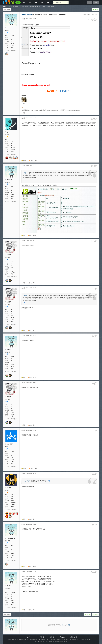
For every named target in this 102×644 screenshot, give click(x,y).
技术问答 (52, 637)
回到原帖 (24, 180)
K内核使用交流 (24, 6)
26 (12, 268)
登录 (89, 2)
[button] (53, 91)
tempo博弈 (10, 444)
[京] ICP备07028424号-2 (87, 639)
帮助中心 (42, 637)
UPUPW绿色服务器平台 (22, 639)
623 (12, 145)
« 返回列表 (7, 10)
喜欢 (32, 160)
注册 (96, 2)
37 (12, 41)
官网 (48, 2)
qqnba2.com (10, 28)
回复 (95, 10)
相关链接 (72, 637)
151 (12, 141)
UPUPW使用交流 (14, 6)
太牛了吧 (9, 255)
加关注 (8, 50)
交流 (36, 2)
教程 (30, 2)
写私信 (15, 50)
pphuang (9, 179)
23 (12, 457)
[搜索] (67, 2)
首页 (18, 2)
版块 (24, 2)
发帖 (95, 615)
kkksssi (9, 586)
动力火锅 (9, 488)
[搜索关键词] (59, 2)
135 (12, 497)
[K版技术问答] (27, 15)
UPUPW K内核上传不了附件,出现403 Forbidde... (43, 6)
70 (12, 499)
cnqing (9, 349)
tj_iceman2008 (11, 538)
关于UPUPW (31, 637)
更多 (89, 19)
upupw (9, 132)
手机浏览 (62, 637)
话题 (42, 2)
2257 (13, 501)
